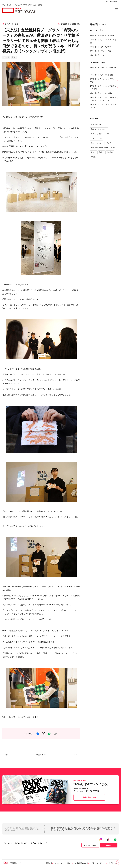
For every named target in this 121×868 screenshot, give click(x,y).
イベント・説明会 (91, 845)
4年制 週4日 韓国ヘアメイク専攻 (104, 36)
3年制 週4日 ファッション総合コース (104, 69)
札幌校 (93, 157)
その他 (109, 143)
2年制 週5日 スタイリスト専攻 (104, 75)
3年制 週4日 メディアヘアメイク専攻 (104, 41)
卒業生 (113, 148)
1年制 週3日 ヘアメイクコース (104, 55)
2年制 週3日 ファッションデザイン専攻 (104, 80)
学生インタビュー (97, 143)
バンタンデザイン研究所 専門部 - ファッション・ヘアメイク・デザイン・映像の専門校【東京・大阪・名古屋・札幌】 (23, 829)
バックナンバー (96, 138)
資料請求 (111, 845)
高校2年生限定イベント (99, 129)
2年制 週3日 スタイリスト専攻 (104, 93)
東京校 (93, 152)
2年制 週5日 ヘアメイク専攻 (104, 47)
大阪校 (101, 152)
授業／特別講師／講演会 (99, 148)
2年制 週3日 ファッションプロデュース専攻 (104, 87)
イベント (108, 134)
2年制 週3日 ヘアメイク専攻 (104, 51)
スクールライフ (96, 134)
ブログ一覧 (44, 829)
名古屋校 (110, 152)
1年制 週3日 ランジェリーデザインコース (104, 106)
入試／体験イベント (98, 125)
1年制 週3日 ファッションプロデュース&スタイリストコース (104, 99)
